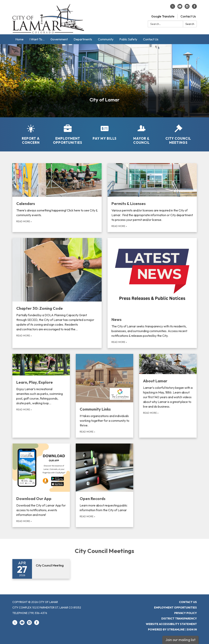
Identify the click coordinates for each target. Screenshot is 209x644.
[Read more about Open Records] (104, 485)
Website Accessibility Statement (171, 624)
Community (106, 39)
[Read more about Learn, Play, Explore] (41, 396)
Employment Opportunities (175, 608)
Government (59, 39)
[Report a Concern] (31, 132)
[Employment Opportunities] (68, 132)
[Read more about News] (152, 293)
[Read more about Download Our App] (41, 485)
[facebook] (194, 8)
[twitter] (173, 8)
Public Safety (128, 39)
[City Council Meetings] (178, 132)
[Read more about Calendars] (57, 198)
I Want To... (37, 39)
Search (190, 24)
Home (19, 39)
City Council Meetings (104, 551)
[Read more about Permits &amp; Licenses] (152, 198)
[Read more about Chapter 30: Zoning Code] (57, 293)
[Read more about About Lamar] (168, 396)
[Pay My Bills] (105, 130)
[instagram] (187, 8)
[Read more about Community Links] (104, 396)
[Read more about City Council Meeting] (41, 569)
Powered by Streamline (166, 629)
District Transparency (179, 618)
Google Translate (163, 16)
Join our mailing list (180, 640)
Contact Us (188, 16)
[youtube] (180, 8)
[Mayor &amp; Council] (141, 132)
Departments (83, 39)
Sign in (192, 629)
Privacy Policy (186, 613)
